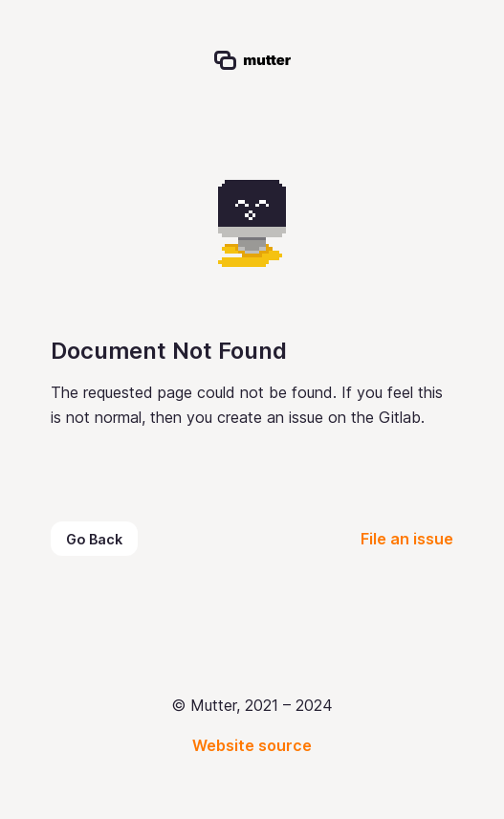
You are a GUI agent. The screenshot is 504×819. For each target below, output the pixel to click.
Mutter (171, 14)
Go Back (94, 539)
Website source (252, 745)
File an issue (407, 539)
